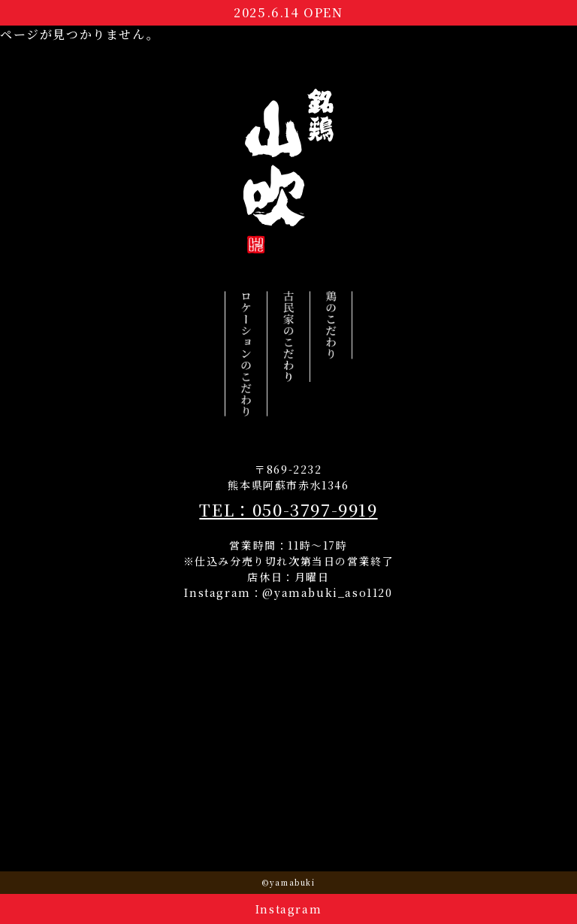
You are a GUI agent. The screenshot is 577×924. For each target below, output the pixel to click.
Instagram (288, 909)
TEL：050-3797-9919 (288, 509)
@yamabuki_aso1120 (327, 592)
